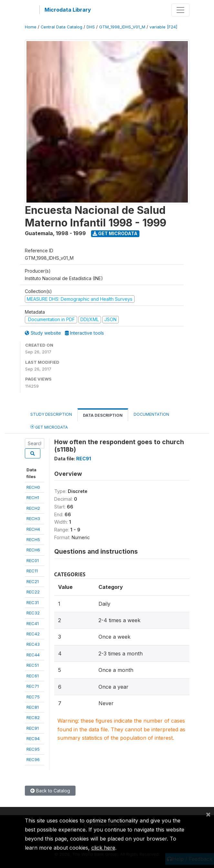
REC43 (33, 644)
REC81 (33, 707)
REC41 (33, 623)
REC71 (33, 686)
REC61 (33, 676)
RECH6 (33, 550)
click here (103, 848)
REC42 (33, 634)
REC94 (33, 738)
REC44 (33, 655)
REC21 (33, 581)
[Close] (208, 814)
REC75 (33, 697)
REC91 (33, 728)
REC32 (33, 613)
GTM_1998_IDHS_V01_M (122, 27)
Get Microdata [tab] (49, 427)
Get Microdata (115, 233)
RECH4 (33, 529)
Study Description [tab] (51, 414)
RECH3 (33, 518)
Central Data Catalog (61, 27)
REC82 (33, 717)
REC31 (33, 602)
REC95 (33, 749)
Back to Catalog (50, 791)
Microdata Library (68, 10)
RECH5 (33, 539)
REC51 (33, 665)
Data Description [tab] (103, 415)
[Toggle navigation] (180, 10)
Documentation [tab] (151, 414)
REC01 (33, 560)
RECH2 (33, 508)
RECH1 (33, 497)
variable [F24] (163, 27)
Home (31, 27)
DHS (91, 27)
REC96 (33, 759)
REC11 (32, 571)
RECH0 (33, 487)
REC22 (33, 592)
